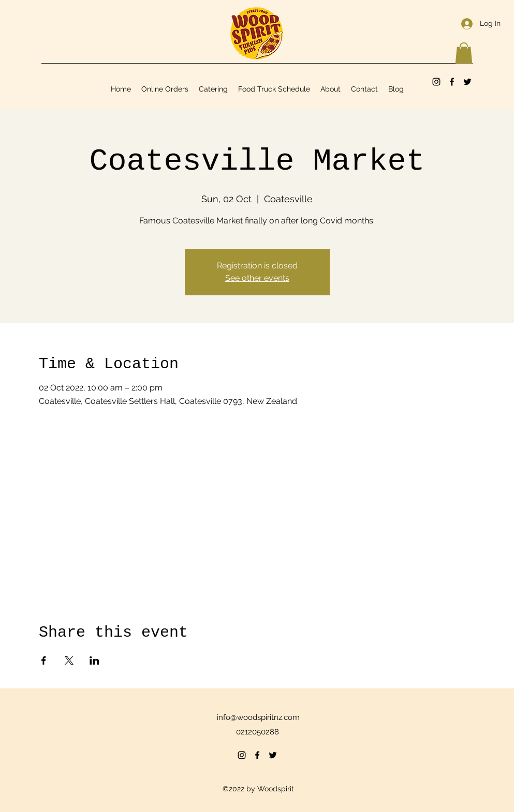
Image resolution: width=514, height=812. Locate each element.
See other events (257, 278)
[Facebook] (452, 82)
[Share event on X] (69, 660)
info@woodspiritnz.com (258, 717)
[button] (464, 53)
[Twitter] (467, 82)
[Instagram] (436, 82)
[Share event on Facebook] (44, 660)
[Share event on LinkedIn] (94, 660)
